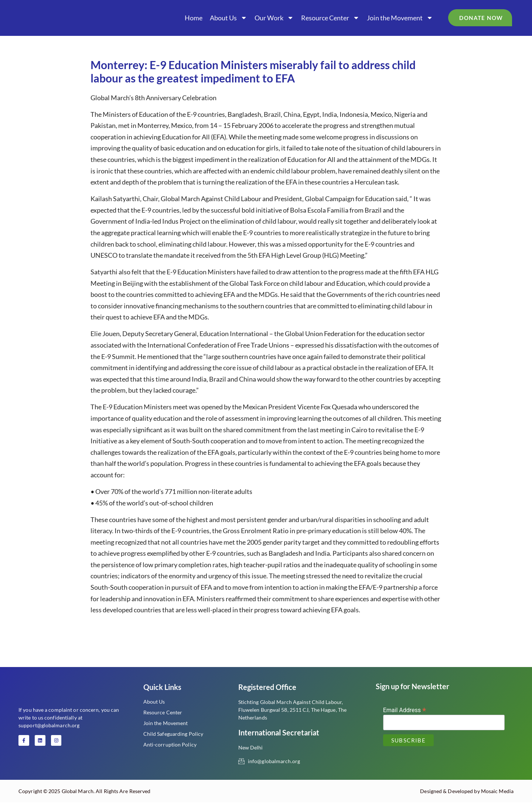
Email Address (405, 710)
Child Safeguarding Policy (173, 734)
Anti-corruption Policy (170, 744)
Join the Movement (400, 18)
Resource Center (330, 18)
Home (194, 18)
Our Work (274, 18)
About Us (229, 18)
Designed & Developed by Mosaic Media (467, 798)
